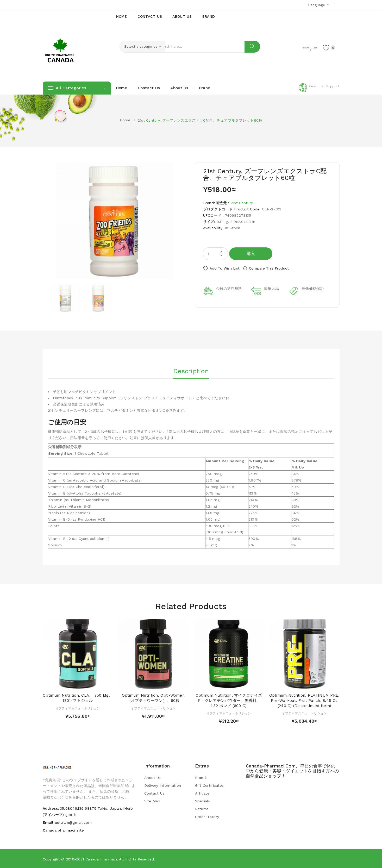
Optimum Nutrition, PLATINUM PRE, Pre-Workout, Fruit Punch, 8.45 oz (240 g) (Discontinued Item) (304, 700)
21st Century (242, 203)
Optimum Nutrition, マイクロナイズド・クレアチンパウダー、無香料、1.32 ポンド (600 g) (229, 700)
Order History (207, 816)
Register (287, 47)
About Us (153, 777)
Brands (201, 777)
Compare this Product (273, 268)
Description (191, 370)
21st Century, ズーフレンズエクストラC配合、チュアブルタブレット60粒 (200, 120)
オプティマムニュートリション (78, 708)
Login (307, 47)
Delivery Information (163, 785)
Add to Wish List (225, 268)
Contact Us (154, 793)
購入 (251, 254)
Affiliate (202, 793)
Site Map (152, 801)
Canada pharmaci (101, 859)
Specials (203, 801)
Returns (202, 809)
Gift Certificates (209, 785)
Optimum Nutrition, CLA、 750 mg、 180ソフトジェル (78, 698)
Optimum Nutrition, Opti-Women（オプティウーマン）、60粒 (153, 698)
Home (125, 120)
